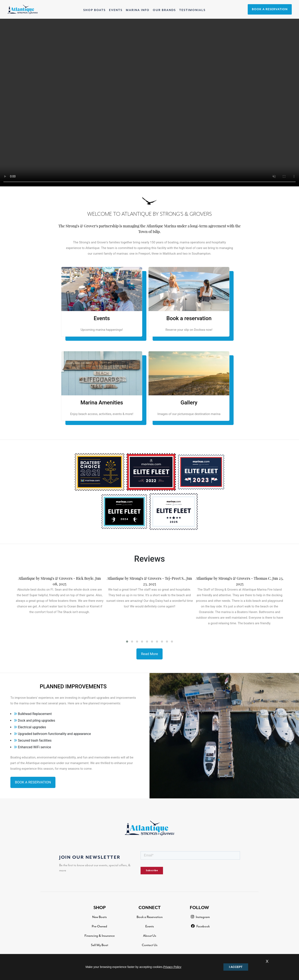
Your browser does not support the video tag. (149, 103)
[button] (127, 642)
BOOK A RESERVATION (270, 9)
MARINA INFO (138, 10)
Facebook (200, 926)
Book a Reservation (150, 917)
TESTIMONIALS (192, 10)
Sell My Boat (100, 945)
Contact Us (150, 945)
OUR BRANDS (164, 10)
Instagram (200, 917)
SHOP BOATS (95, 9)
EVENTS (116, 10)
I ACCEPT (236, 967)
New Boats (99, 917)
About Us (150, 936)
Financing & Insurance (100, 936)
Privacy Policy (172, 967)
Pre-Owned (99, 926)
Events (150, 926)
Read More (149, 654)
